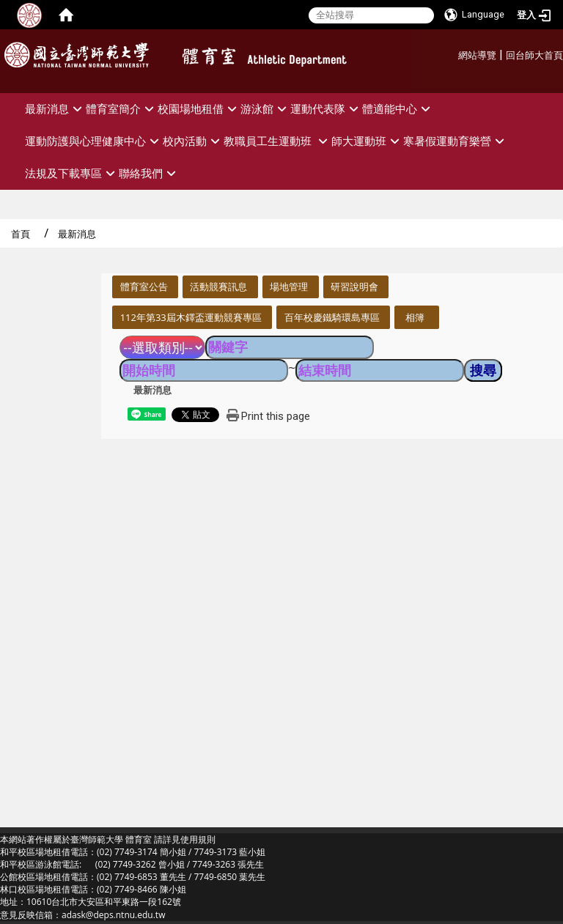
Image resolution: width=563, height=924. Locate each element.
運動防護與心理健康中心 (94, 141)
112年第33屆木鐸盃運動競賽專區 (191, 317)
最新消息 (55, 109)
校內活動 (193, 141)
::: (453, 53)
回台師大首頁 (534, 55)
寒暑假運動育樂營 (456, 141)
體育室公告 (144, 287)
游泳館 (265, 109)
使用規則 (198, 839)
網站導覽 (477, 55)
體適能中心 (398, 109)
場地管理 (289, 287)
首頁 (21, 234)
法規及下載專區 (72, 173)
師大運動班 (367, 141)
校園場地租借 (199, 109)
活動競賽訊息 (218, 287)
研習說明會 (354, 287)
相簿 (415, 317)
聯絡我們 (149, 173)
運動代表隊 (326, 109)
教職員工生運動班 (277, 141)
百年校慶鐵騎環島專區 (332, 317)
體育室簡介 (122, 109)
